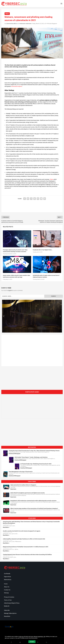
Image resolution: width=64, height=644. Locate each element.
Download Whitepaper (15, 454)
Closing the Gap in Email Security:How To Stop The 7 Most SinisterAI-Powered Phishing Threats (34, 451)
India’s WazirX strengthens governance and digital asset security (27, 493)
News (7, 14)
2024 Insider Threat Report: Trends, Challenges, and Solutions (31, 457)
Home (6, 584)
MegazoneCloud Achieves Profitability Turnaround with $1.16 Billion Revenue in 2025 (26, 547)
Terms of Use (8, 600)
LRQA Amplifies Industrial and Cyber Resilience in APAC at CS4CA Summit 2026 (24, 539)
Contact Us (7, 590)
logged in (10, 290)
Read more (13, 489)
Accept (32, 642)
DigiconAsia (7, 577)
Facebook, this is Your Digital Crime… (43, 250)
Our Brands (7, 574)
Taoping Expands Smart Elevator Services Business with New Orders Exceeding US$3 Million (27, 555)
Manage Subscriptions (10, 613)
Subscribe (7, 610)
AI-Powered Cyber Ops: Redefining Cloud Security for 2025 (36, 464)
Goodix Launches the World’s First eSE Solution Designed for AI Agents (22, 531)
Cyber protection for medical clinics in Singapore (23, 485)
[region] (32, 316)
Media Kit (7, 606)
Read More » (6, 527)
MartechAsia (8, 580)
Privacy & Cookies (9, 597)
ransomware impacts (17, 86)
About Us (7, 587)
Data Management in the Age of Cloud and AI (21, 472)
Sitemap (6, 593)
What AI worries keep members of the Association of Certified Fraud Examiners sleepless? (34, 508)
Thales (51, 179)
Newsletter (7, 616)
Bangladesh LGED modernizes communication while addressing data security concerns (33, 501)
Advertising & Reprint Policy (12, 603)
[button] (4, 316)
